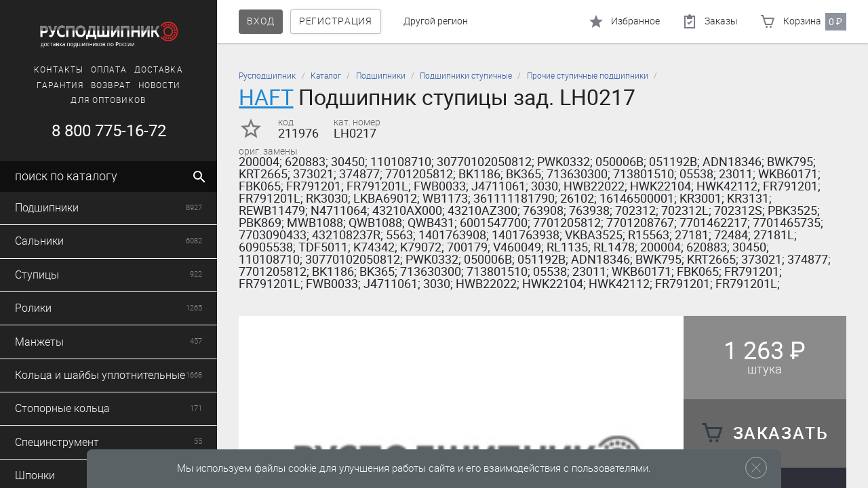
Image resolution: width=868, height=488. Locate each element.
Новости (160, 85)
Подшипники (381, 76)
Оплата (109, 70)
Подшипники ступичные (466, 76)
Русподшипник (267, 76)
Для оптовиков (108, 100)
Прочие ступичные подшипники (588, 76)
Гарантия (60, 85)
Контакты (59, 70)
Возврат (111, 85)
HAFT (266, 97)
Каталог (326, 76)
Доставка (159, 70)
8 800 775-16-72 (109, 131)
